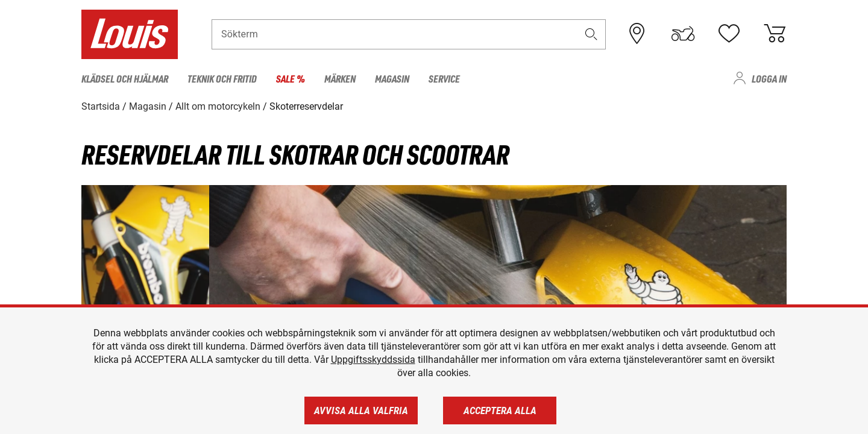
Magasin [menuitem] (392, 78)
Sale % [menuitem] (291, 78)
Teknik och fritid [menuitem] (222, 78)
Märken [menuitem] (340, 78)
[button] (591, 34)
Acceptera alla (500, 410)
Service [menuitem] (444, 78)
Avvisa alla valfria (361, 410)
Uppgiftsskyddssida (373, 360)
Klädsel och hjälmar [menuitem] (125, 78)
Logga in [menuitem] (769, 78)
